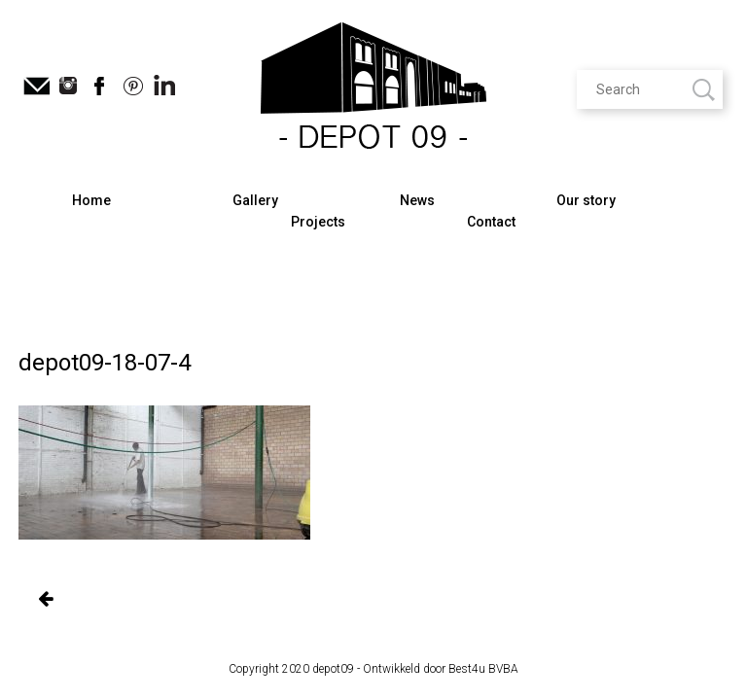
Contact (491, 222)
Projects (318, 222)
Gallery (255, 200)
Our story (586, 200)
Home (91, 200)
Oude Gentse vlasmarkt (45, 600)
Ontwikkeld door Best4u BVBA (441, 669)
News (417, 200)
